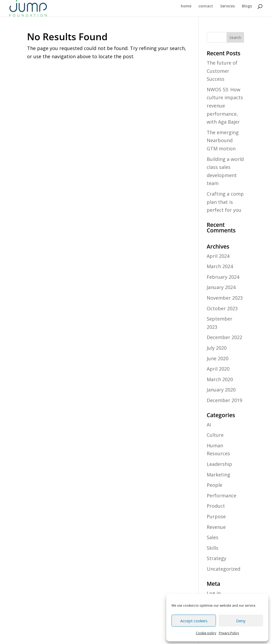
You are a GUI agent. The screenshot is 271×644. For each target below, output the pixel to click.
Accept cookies (194, 621)
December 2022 (224, 337)
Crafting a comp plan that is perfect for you (225, 202)
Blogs (247, 6)
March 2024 (220, 266)
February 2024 (223, 277)
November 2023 (225, 298)
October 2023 (222, 308)
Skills (213, 548)
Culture (215, 435)
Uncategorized (223, 569)
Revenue (216, 527)
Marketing (218, 475)
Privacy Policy (229, 633)
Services (227, 6)
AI (209, 425)
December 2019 (224, 400)
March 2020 (220, 379)
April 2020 (218, 369)
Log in (214, 593)
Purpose (216, 516)
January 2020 (221, 390)
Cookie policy (206, 633)
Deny (241, 621)
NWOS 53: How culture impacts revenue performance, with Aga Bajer (225, 106)
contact (206, 6)
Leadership (219, 464)
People (214, 485)
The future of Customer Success (222, 71)
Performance (222, 496)
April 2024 (218, 256)
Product (216, 506)
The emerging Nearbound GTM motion (223, 140)
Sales (213, 537)
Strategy (216, 558)
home (186, 6)
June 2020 (218, 358)
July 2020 (217, 348)
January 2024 (221, 287)
